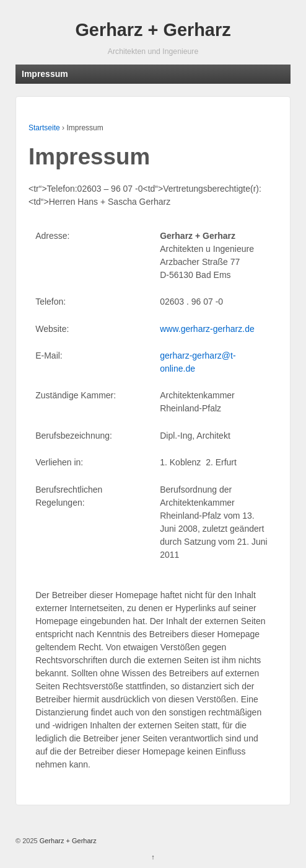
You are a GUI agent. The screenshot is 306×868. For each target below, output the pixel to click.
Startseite (44, 128)
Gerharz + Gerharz (153, 30)
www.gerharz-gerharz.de (207, 329)
